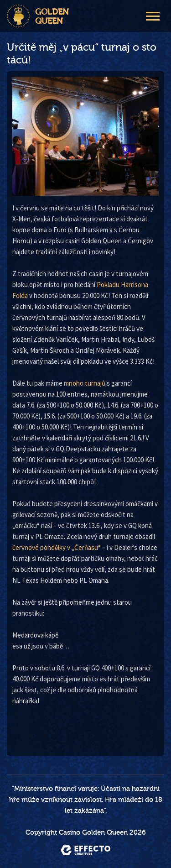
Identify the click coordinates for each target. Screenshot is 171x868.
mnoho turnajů (85, 383)
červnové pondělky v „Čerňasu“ (57, 547)
